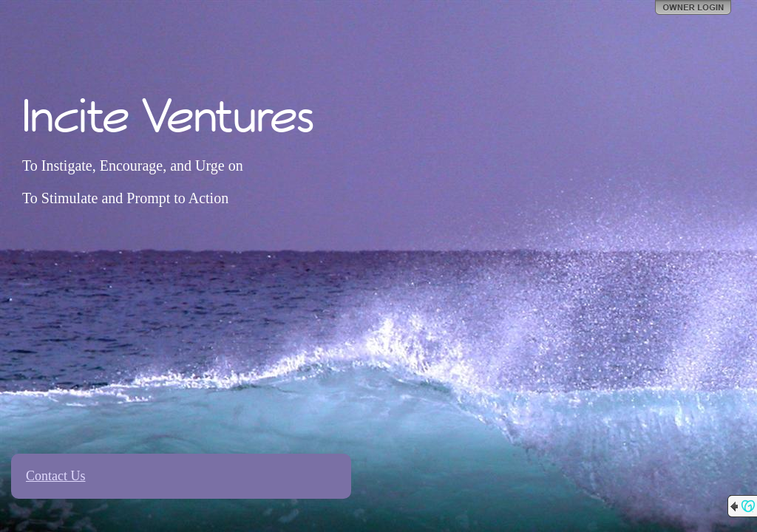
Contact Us (56, 476)
